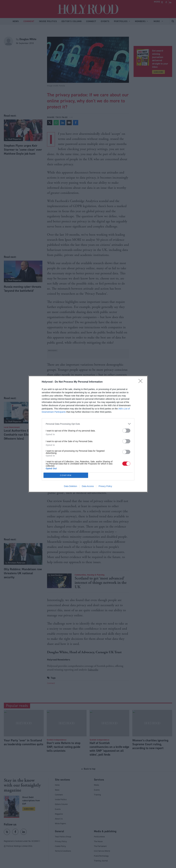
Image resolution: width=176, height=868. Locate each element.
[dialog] (88, 434)
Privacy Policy (105, 486)
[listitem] (88, 424)
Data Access (88, 486)
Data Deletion (71, 486)
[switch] (126, 431)
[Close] (141, 382)
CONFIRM (66, 475)
